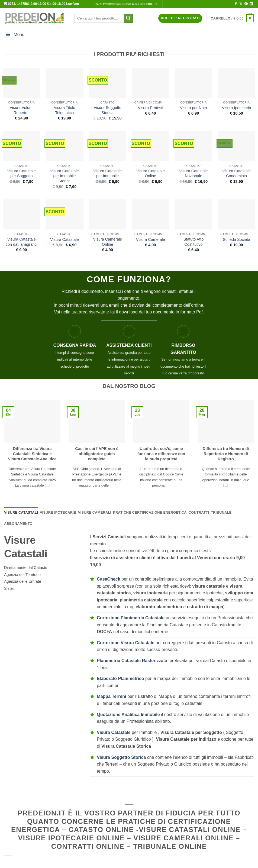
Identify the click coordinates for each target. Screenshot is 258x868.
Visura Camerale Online (107, 242)
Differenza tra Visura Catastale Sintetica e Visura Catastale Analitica (32, 454)
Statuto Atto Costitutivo (193, 242)
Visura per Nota (193, 108)
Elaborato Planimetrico (120, 678)
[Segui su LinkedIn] (251, 4)
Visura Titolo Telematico (65, 110)
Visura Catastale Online (151, 174)
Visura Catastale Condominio (236, 174)
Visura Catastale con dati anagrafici (22, 242)
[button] (180, 18)
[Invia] (128, 18)
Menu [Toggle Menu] (15, 35)
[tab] (21, 513)
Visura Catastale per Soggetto (22, 174)
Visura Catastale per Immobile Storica (64, 176)
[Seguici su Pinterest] (246, 4)
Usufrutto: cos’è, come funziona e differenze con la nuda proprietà (161, 454)
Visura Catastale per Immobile (107, 174)
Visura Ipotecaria (237, 108)
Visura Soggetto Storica (108, 110)
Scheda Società (236, 239)
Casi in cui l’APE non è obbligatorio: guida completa (97, 454)
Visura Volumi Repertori (21, 110)
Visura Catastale (64, 239)
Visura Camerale (151, 239)
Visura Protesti (151, 108)
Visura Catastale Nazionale (193, 174)
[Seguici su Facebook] (236, 4)
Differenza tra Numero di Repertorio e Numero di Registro (226, 454)
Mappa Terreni (111, 696)
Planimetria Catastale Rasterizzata (132, 661)
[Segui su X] (241, 4)
